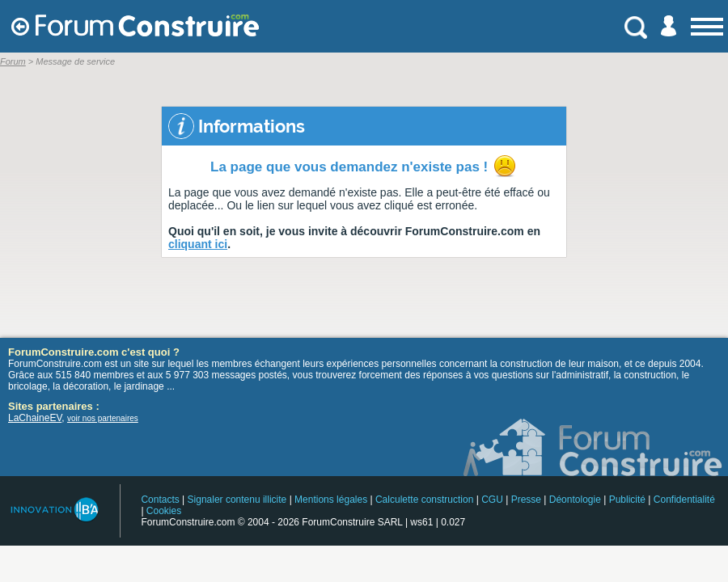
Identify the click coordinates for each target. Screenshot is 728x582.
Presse (526, 500)
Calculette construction (424, 500)
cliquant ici (198, 244)
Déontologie (575, 500)
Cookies (164, 511)
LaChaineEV (35, 418)
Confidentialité (684, 500)
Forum (13, 61)
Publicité (627, 500)
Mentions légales (331, 500)
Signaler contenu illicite (237, 500)
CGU (492, 500)
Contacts (160, 500)
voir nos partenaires (103, 418)
